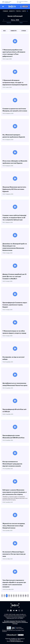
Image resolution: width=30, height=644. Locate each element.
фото (24, 11)
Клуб (26, 6)
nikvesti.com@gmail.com (17, 641)
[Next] (28, 596)
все (4, 31)
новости (12, 11)
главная (5, 11)
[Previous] (2, 596)
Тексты (18, 11)
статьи (24, 31)
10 (26, 596)
